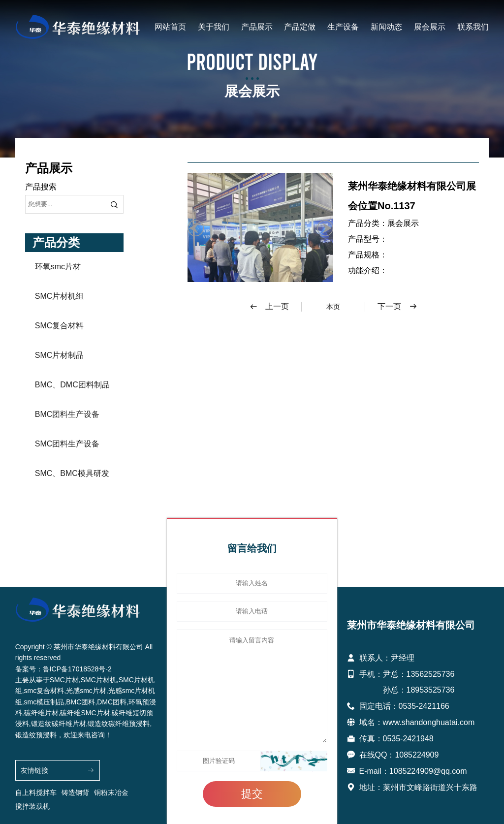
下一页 (397, 307)
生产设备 (343, 27)
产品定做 (300, 27)
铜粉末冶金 (111, 792)
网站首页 (170, 27)
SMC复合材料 (60, 326)
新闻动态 (386, 27)
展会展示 (430, 27)
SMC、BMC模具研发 (72, 473)
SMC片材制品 (60, 355)
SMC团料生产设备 (67, 444)
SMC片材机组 (60, 296)
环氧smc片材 (58, 267)
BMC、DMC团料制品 (72, 385)
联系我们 (473, 27)
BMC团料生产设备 (67, 414)
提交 (252, 794)
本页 (333, 307)
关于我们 (214, 27)
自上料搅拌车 (36, 792)
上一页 (269, 307)
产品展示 (257, 27)
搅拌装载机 (32, 806)
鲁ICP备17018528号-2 (77, 669)
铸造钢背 (75, 792)
